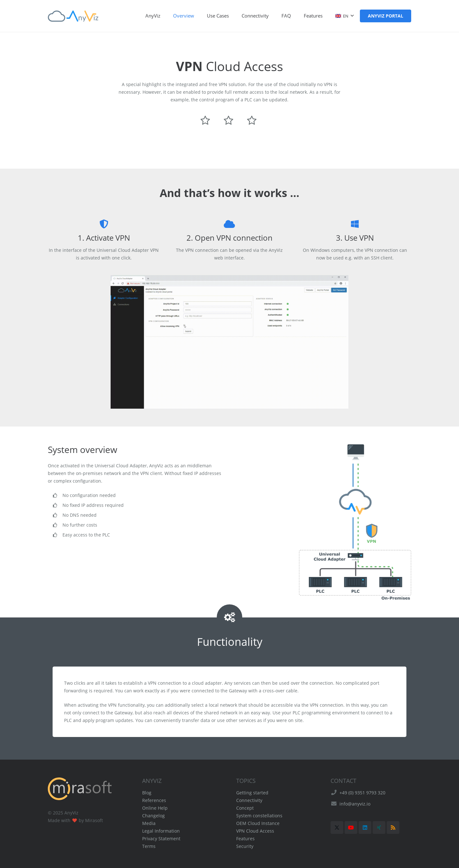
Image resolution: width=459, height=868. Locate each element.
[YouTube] (351, 828)
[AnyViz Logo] (73, 16)
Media (149, 823)
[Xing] (379, 828)
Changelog (153, 816)
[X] (337, 828)
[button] (344, 16)
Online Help (155, 808)
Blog (147, 793)
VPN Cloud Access (255, 831)
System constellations (259, 816)
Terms (149, 846)
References (154, 800)
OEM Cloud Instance (258, 823)
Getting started (252, 793)
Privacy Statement (161, 839)
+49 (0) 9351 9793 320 (362, 793)
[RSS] (393, 828)
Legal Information (161, 831)
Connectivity (249, 800)
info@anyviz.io (355, 804)
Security (245, 846)
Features (245, 839)
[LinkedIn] (365, 828)
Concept (245, 808)
